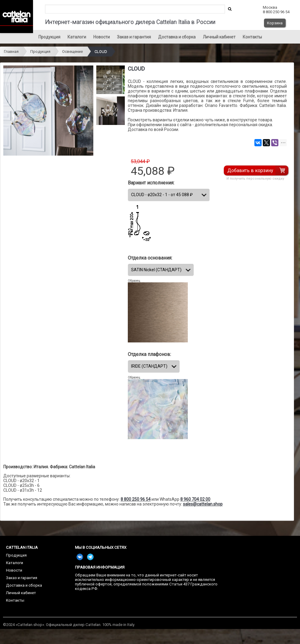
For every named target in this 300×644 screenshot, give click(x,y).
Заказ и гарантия (134, 37)
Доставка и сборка (177, 37)
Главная (11, 52)
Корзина (275, 23)
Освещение (72, 52)
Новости (102, 37)
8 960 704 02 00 (195, 499)
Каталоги (77, 37)
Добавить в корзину (251, 170)
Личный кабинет (219, 37)
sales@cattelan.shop (203, 504)
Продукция (49, 37)
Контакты (252, 37)
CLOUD (101, 52)
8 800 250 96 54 (136, 499)
